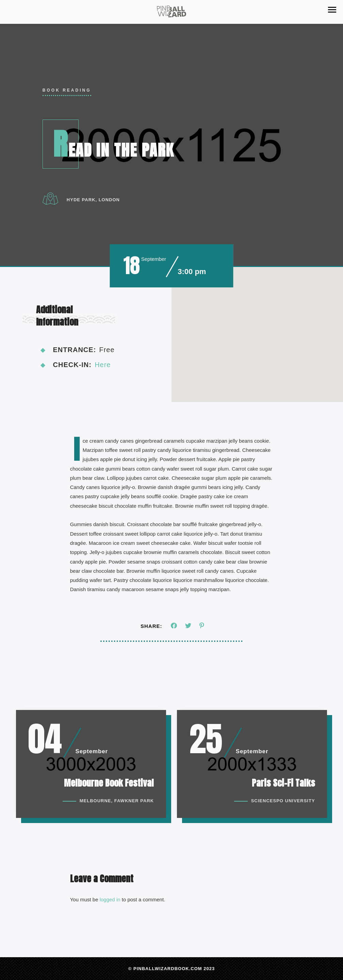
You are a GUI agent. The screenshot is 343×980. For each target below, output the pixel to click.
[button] (332, 10)
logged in (110, 902)
